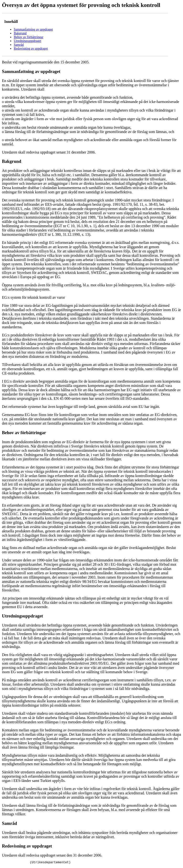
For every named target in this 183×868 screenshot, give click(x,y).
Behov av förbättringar (29, 37)
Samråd (19, 45)
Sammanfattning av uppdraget (33, 29)
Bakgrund (20, 33)
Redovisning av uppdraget (31, 49)
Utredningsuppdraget (28, 41)
